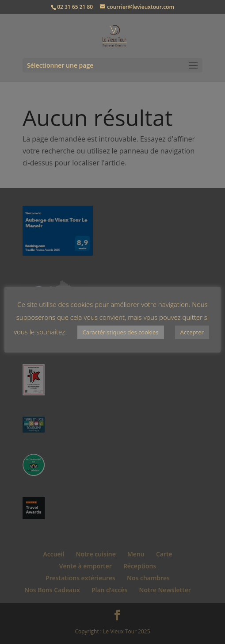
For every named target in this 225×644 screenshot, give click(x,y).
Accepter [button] (192, 332)
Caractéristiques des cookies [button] (121, 332)
